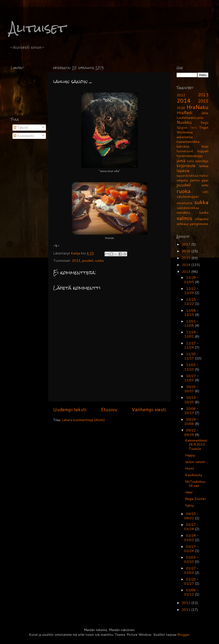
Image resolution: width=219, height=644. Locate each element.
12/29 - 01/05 (191, 280)
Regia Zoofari (195, 499)
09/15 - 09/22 (191, 516)
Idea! (189, 492)
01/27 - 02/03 (191, 570)
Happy (190, 455)
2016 (181, 108)
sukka (201, 202)
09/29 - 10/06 (191, 421)
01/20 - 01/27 (191, 581)
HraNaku (197, 107)
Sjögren (182, 128)
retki (205, 185)
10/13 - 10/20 (191, 400)
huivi (205, 146)
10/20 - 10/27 (191, 389)
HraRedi (184, 113)
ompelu (182, 180)
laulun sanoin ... (197, 462)
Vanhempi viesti (149, 409)
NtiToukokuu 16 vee (195, 483)
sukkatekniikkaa (188, 208)
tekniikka (183, 212)
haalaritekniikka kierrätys (188, 144)
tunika (204, 212)
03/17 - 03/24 (191, 527)
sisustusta (184, 203)
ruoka (99, 260)
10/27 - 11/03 (191, 378)
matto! (204, 176)
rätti (205, 192)
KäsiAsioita (194, 475)
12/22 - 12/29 (191, 291)
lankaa (204, 166)
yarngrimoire (199, 224)
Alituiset (38, 28)
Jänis (205, 113)
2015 (203, 101)
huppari (203, 151)
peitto (195, 180)
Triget (204, 127)
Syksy (189, 505)
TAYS (193, 128)
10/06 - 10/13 (191, 411)
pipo (205, 180)
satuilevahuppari (188, 197)
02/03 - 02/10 (191, 559)
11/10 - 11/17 (191, 356)
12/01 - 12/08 (191, 323)
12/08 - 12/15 (191, 312)
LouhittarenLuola (190, 118)
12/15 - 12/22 (191, 301)
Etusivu (109, 409)
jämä (181, 161)
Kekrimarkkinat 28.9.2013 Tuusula (196, 444)
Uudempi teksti (70, 409)
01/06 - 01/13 (191, 592)
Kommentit (24, 136)
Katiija (76, 253)
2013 (76, 260)
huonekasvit (185, 151)
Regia (205, 123)
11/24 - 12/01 (191, 334)
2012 (181, 95)
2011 (187, 610)
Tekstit (21, 127)
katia (191, 161)
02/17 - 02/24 (191, 549)
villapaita (202, 219)
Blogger (183, 634)
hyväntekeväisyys (190, 156)
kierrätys (202, 161)
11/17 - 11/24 (191, 345)
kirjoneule (186, 166)
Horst (190, 468)
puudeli (88, 260)
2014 (184, 101)
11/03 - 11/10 (191, 367)
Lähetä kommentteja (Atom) (83, 420)
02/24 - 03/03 (191, 537)
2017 (187, 244)
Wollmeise (185, 132)
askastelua (185, 137)
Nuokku (184, 122)
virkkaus (183, 224)
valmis (184, 218)
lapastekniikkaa (187, 176)
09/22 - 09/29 (191, 432)
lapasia (183, 171)
